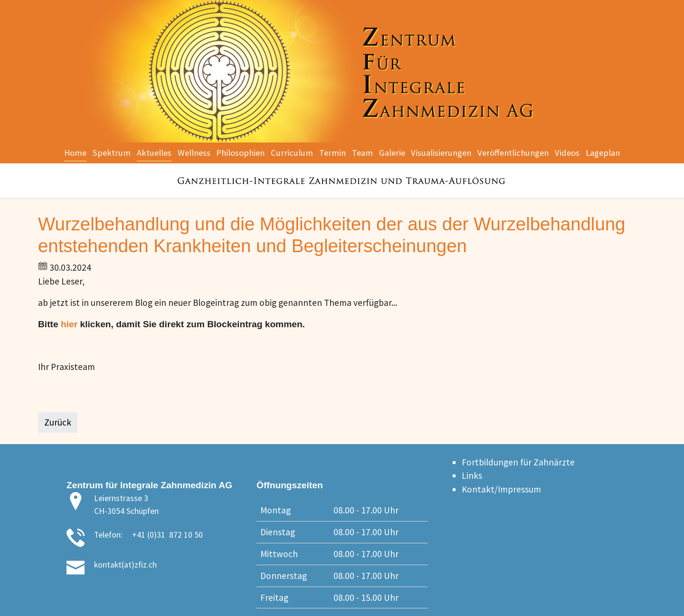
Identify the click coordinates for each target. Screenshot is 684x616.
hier (69, 324)
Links (472, 475)
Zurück (58, 422)
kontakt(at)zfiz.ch (125, 565)
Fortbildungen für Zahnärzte (518, 462)
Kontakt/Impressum (501, 489)
